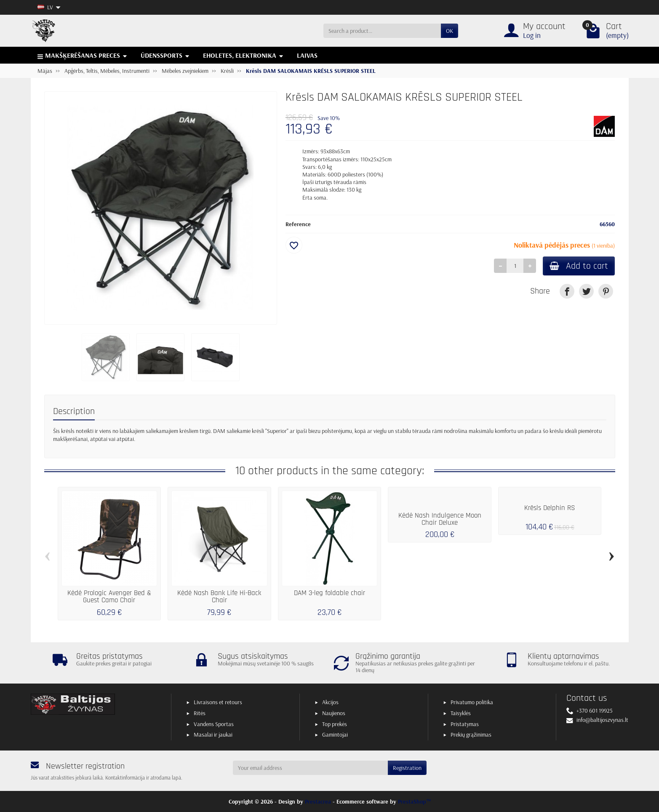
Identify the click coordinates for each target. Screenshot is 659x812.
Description (74, 411)
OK (450, 31)
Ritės (200, 713)
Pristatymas (465, 724)
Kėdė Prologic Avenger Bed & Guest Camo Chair (109, 597)
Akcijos (330, 702)
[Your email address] (310, 768)
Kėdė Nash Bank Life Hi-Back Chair (219, 597)
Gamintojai (335, 735)
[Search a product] (382, 31)
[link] (567, 291)
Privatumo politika (472, 702)
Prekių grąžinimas (471, 735)
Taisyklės (461, 713)
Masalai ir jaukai (213, 735)
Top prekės (335, 724)
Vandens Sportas (214, 724)
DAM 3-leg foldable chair (329, 593)
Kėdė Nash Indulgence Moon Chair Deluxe (440, 519)
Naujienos (334, 713)
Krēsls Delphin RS (550, 508)
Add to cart (579, 266)
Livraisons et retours (218, 702)
